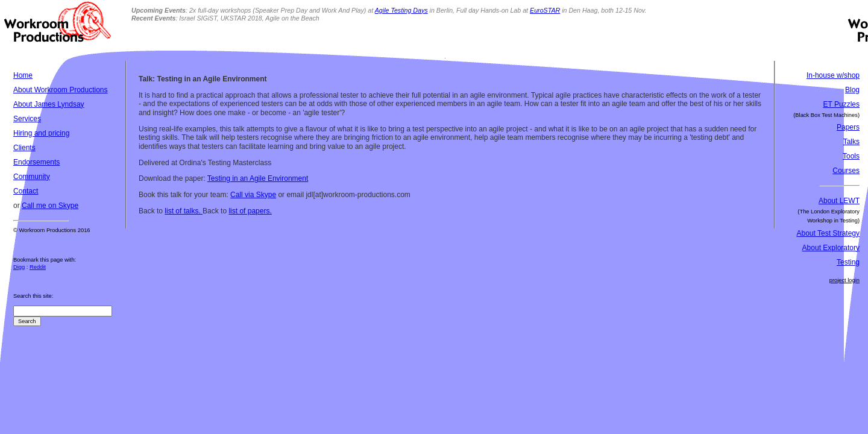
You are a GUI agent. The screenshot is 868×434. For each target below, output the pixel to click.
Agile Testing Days (401, 10)
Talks (851, 142)
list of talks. (184, 211)
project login (844, 280)
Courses (846, 171)
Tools (851, 156)
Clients (24, 148)
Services (27, 119)
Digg (19, 267)
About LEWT (839, 201)
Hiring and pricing (41, 133)
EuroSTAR (545, 10)
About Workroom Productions (61, 90)
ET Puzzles (841, 104)
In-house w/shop (833, 75)
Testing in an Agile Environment (258, 178)
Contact (26, 191)
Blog (852, 90)
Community (32, 177)
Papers (848, 127)
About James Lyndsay (49, 104)
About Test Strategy (828, 233)
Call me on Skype (50, 206)
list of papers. (250, 211)
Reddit (38, 267)
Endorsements (36, 162)
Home (23, 75)
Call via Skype (253, 195)
